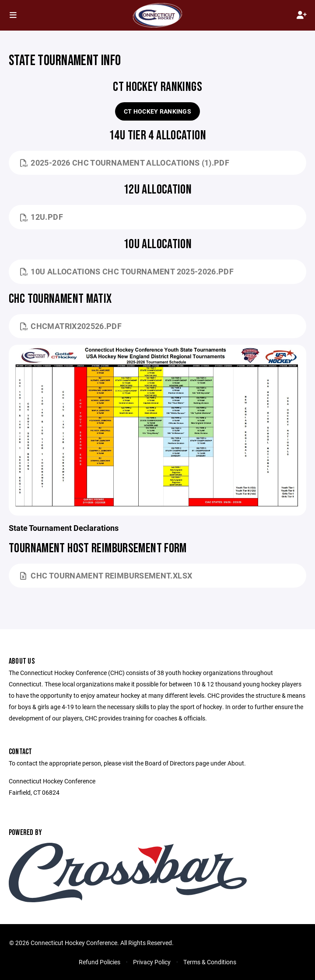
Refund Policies (100, 962)
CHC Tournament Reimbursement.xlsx (106, 575)
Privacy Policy (152, 962)
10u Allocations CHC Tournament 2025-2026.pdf (127, 271)
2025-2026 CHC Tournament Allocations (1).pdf (125, 163)
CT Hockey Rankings (157, 111)
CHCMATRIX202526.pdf (71, 326)
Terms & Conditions (210, 962)
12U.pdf (42, 217)
